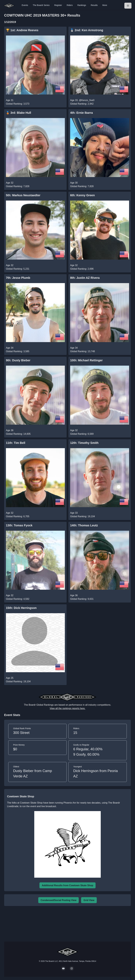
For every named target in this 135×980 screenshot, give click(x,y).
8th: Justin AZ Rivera (85, 278)
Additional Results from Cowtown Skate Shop (67, 885)
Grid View (89, 900)
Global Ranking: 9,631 (82, 599)
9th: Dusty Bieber (18, 360)
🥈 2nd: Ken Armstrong (87, 30)
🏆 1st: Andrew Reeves (22, 30)
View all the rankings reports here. (67, 708)
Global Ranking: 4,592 (18, 599)
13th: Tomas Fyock (19, 525)
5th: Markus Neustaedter (23, 195)
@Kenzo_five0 (87, 100)
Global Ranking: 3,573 (18, 104)
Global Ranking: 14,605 (18, 434)
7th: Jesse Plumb (18, 278)
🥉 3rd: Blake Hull (19, 113)
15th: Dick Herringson (21, 608)
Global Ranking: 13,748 (82, 351)
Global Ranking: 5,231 (18, 269)
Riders (70, 5)
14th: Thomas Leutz (84, 525)
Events (25, 5)
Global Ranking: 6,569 (82, 434)
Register (58, 5)
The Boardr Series (41, 5)
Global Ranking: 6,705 (18, 516)
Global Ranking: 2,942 (82, 104)
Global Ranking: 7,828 (18, 186)
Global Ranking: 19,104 (82, 516)
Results (94, 5)
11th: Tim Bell (16, 443)
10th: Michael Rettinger (86, 360)
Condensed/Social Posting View (58, 900)
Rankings (82, 5)
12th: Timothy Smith (84, 443)
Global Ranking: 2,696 (82, 269)
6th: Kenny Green (82, 195)
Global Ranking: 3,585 (18, 351)
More (105, 5)
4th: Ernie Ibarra (81, 113)
